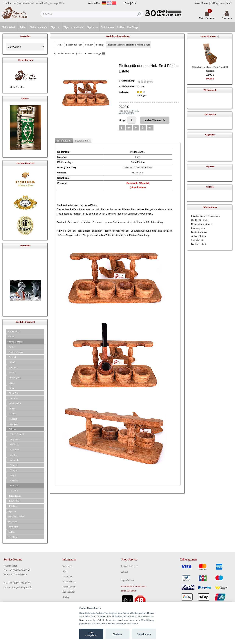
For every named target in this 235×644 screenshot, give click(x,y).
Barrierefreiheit (198, 244)
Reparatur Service (129, 566)
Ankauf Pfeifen (198, 236)
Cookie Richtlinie (200, 220)
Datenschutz (68, 576)
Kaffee (120, 27)
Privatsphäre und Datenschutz (205, 216)
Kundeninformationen (202, 224)
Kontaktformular (199, 232)
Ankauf (124, 572)
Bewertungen (82, 141)
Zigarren (55, 27)
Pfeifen (22, 27)
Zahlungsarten (217, 3)
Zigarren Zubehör (73, 27)
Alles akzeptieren (91, 634)
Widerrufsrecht (69, 582)
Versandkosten (202, 3)
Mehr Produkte (17, 87)
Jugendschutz (198, 240)
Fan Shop (132, 27)
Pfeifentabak (8, 27)
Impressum (67, 566)
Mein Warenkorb (207, 16)
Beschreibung (64, 141)
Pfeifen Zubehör (38, 27)
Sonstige (100, 45)
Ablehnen (117, 634)
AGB (229, 3)
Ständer (89, 45)
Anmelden (227, 16)
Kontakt (66, 597)
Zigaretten (92, 27)
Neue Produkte (208, 36)
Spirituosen (107, 27)
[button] (122, 128)
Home (60, 45)
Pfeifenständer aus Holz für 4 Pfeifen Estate (129, 45)
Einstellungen (144, 634)
